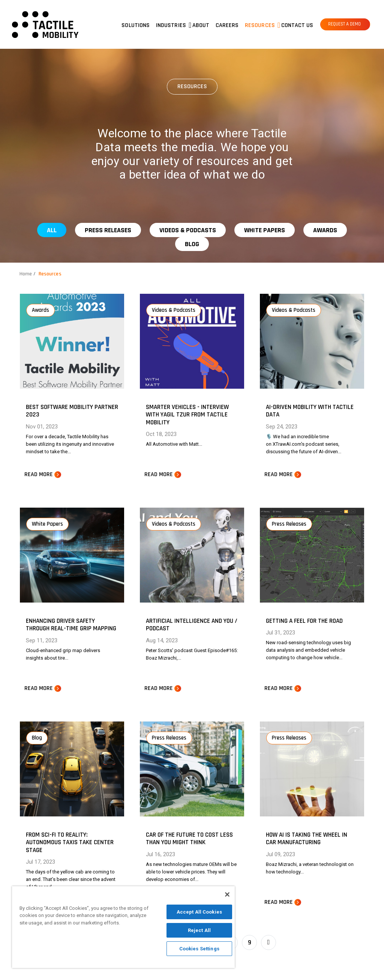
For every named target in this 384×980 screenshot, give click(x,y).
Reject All (199, 930)
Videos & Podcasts (188, 230)
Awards (325, 230)
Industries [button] (171, 25)
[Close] (227, 894)
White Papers (265, 230)
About (201, 25)
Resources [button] (260, 25)
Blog (192, 244)
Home (26, 274)
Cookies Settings (199, 949)
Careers (227, 25)
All (52, 230)
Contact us (297, 25)
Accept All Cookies (199, 912)
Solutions (136, 25)
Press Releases (108, 230)
